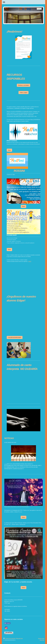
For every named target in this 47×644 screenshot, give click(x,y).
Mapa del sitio (19, 638)
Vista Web (42, 640)
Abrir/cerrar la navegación (23, 2)
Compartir (7, 623)
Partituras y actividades (23, 85)
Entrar (9, 150)
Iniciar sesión (41, 638)
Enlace (24, 517)
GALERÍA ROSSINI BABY (15, 337)
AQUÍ (30, 261)
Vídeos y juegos (24, 93)
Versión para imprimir (10, 638)
